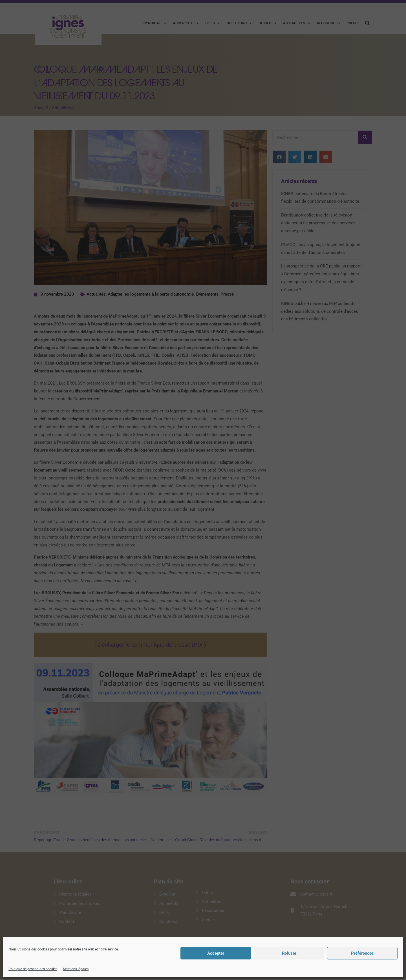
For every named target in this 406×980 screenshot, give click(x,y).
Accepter (216, 953)
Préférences (362, 953)
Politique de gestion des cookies (33, 969)
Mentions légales (76, 969)
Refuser (289, 953)
